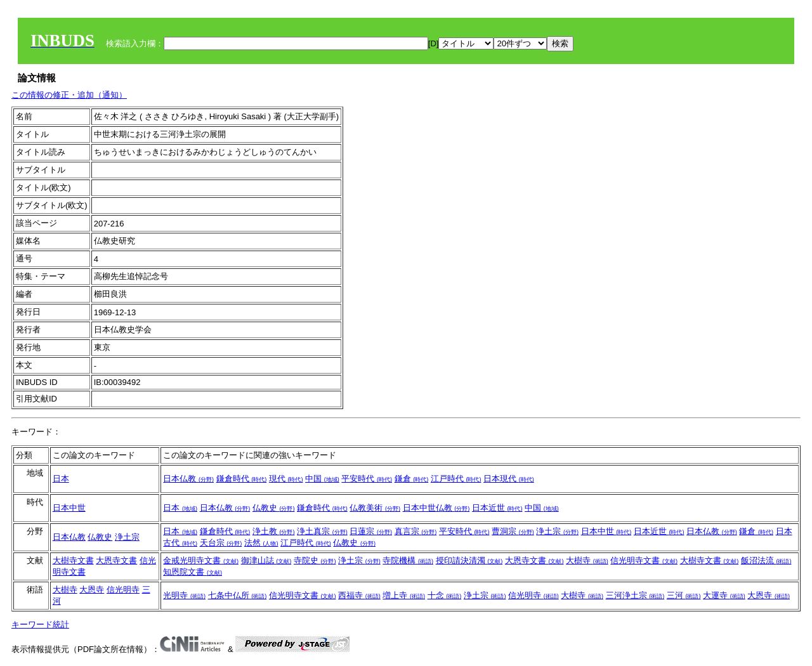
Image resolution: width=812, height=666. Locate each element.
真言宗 (416, 531)
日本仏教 (188, 479)
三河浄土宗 (635, 595)
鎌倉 (412, 479)
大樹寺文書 (73, 560)
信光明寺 (123, 590)
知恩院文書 (193, 572)
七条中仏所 (238, 595)
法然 (261, 543)
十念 (445, 595)
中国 (322, 479)
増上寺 (404, 595)
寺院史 (315, 560)
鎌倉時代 (242, 479)
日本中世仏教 (436, 508)
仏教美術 (375, 508)
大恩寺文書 (116, 560)
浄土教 (274, 531)
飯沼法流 (766, 560)
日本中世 (69, 508)
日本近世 (497, 508)
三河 (684, 595)
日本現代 (509, 479)
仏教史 (274, 508)
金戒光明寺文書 (201, 560)
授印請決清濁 (469, 560)
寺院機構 (408, 560)
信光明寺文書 (644, 560)
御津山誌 (266, 560)
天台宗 (221, 543)
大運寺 (724, 595)
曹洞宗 (513, 531)
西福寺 (359, 595)
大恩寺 (92, 590)
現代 (286, 479)
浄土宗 (127, 537)
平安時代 (367, 479)
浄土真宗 (322, 531)
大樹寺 (587, 560)
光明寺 (184, 595)
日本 (61, 479)
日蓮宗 (371, 531)
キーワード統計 (40, 624)
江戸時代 (456, 479)
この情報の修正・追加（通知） (69, 95)
